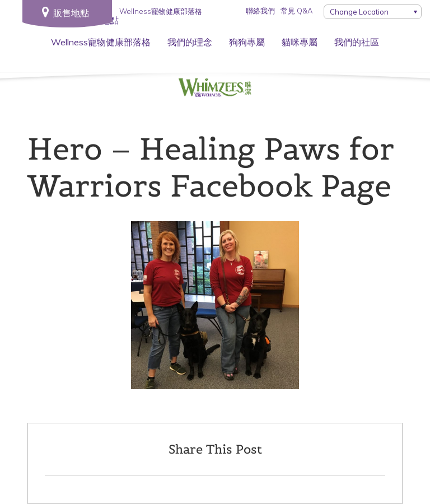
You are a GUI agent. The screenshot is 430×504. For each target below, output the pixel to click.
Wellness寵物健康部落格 (101, 42)
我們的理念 (190, 42)
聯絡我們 (260, 11)
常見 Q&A (296, 11)
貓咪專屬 (300, 42)
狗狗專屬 (247, 42)
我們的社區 (357, 42)
